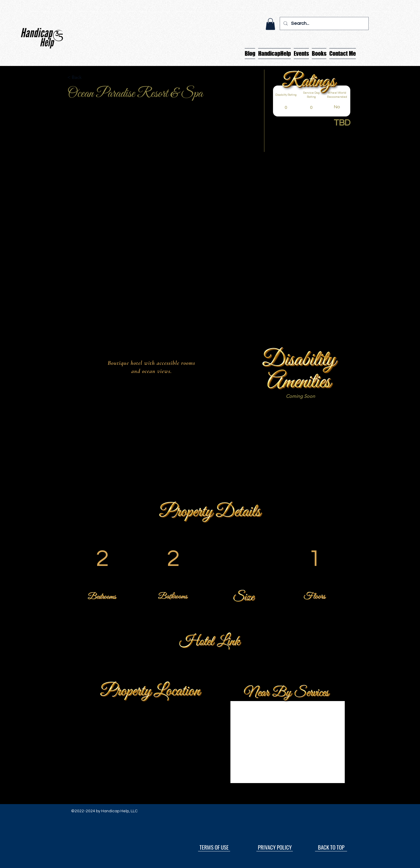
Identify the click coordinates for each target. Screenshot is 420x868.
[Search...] (324, 23)
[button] (270, 24)
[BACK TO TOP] (331, 847)
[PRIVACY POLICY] (275, 847)
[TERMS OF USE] (214, 847)
